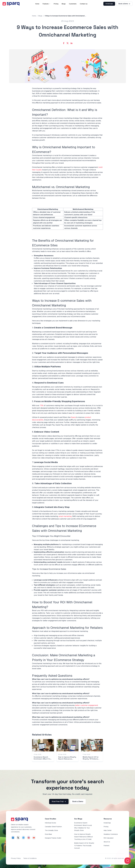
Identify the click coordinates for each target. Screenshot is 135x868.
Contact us (84, 4)
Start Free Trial (59, 801)
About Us (107, 842)
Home (37, 4)
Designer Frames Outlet (53, 838)
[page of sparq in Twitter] (18, 838)
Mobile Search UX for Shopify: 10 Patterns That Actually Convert (84, 846)
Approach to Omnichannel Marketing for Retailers (67, 628)
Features (46, 4)
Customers (73, 4)
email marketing (65, 516)
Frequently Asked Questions (52, 676)
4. (48, 383)
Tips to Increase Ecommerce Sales (49, 569)
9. (51, 507)
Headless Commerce (111, 834)
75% (42, 406)
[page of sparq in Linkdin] (23, 838)
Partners (107, 846)
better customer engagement (86, 705)
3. (46, 367)
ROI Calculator (109, 838)
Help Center (108, 830)
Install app (109, 4)
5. (59, 401)
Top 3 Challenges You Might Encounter (51, 536)
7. (45, 462)
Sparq (73, 417)
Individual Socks (50, 823)
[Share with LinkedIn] (71, 43)
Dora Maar (48, 834)
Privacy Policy (16, 858)
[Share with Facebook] (64, 43)
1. (52, 328)
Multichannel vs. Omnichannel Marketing (61, 187)
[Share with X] (68, 43)
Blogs (64, 4)
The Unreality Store (51, 830)
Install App (107, 823)
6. (46, 432)
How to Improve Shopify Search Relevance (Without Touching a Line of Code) (83, 837)
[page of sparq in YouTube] (34, 838)
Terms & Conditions (30, 858)
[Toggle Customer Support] (128, 861)
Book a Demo (124, 4)
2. (60, 353)
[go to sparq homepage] (11, 4)
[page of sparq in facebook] (13, 838)
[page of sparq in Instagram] (29, 838)
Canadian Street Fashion (53, 827)
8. (52, 483)
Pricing (56, 4)
